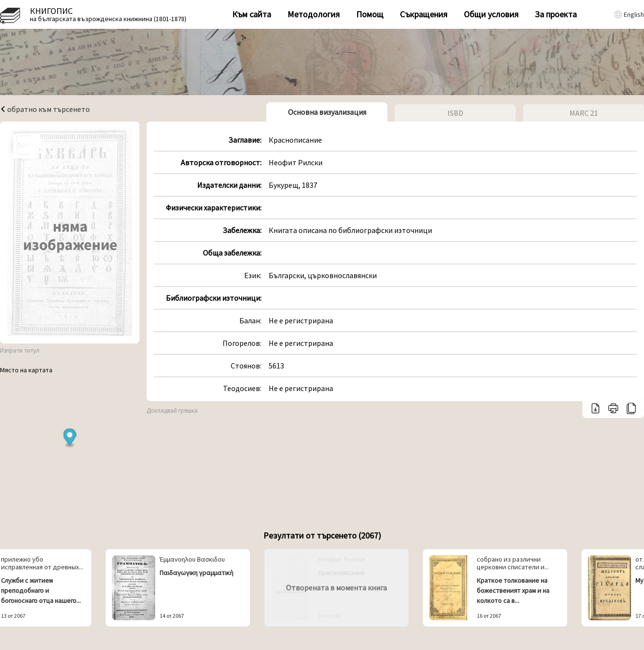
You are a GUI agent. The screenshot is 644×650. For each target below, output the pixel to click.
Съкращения (424, 14)
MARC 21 (584, 113)
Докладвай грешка (172, 411)
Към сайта (252, 14)
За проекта (556, 14)
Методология (314, 14)
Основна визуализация (327, 112)
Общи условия (491, 14)
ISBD (455, 113)
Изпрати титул (20, 350)
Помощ (370, 14)
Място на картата (26, 370)
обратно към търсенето (45, 109)
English (634, 14)
